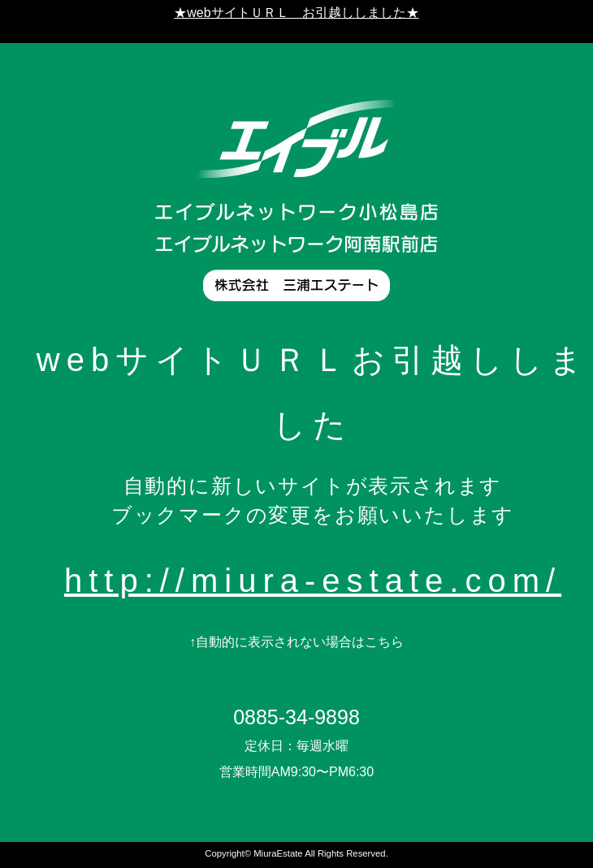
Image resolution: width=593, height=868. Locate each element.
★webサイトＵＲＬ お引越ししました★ (296, 13)
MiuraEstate (278, 853)
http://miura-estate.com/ (313, 581)
